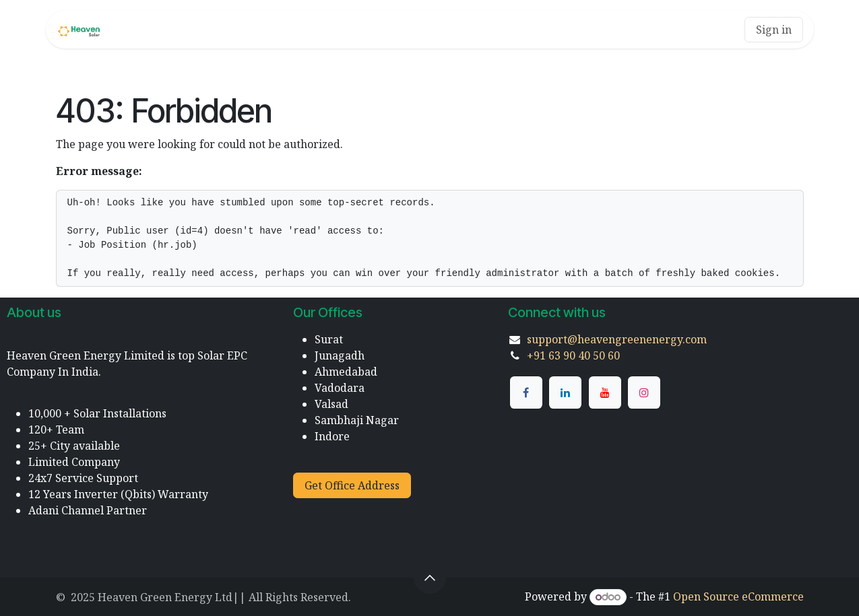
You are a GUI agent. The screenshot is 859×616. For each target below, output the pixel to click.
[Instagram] (644, 392)
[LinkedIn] (565, 392)
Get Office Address (352, 485)
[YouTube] (605, 392)
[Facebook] (526, 392)
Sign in (774, 30)
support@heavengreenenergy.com (617, 339)
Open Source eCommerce (738, 596)
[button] (430, 578)
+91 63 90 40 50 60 (573, 355)
